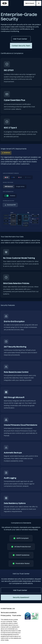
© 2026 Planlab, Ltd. (8, 609)
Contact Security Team (21, 46)
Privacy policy (6, 615)
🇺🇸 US (6, 177)
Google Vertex (20, 187)
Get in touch (30, 3)
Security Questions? (21, 597)
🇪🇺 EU (13, 177)
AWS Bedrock (9, 187)
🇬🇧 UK (20, 177)
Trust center (17, 615)
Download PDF (10, 205)
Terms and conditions (9, 613)
